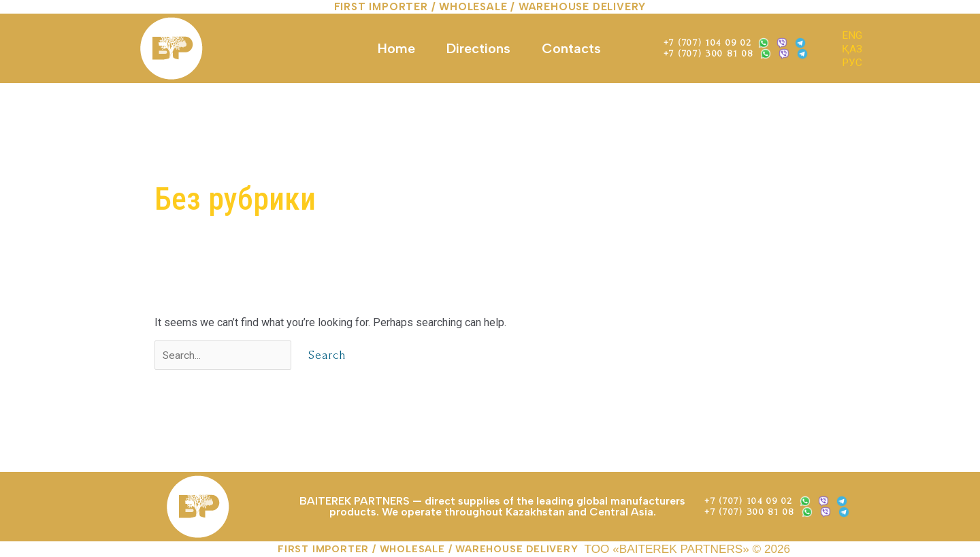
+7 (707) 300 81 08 (709, 53)
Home (396, 48)
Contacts (571, 48)
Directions (478, 48)
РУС (852, 62)
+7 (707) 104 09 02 (708, 43)
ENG (852, 35)
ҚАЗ (852, 49)
